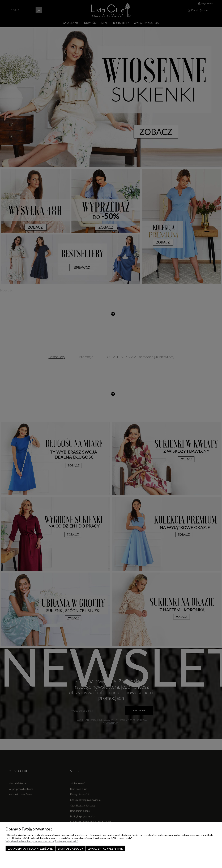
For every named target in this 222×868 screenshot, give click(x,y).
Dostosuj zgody (71, 848)
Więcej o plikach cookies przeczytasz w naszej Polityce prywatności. (42, 841)
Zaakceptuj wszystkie (106, 848)
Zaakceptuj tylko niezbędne (30, 848)
